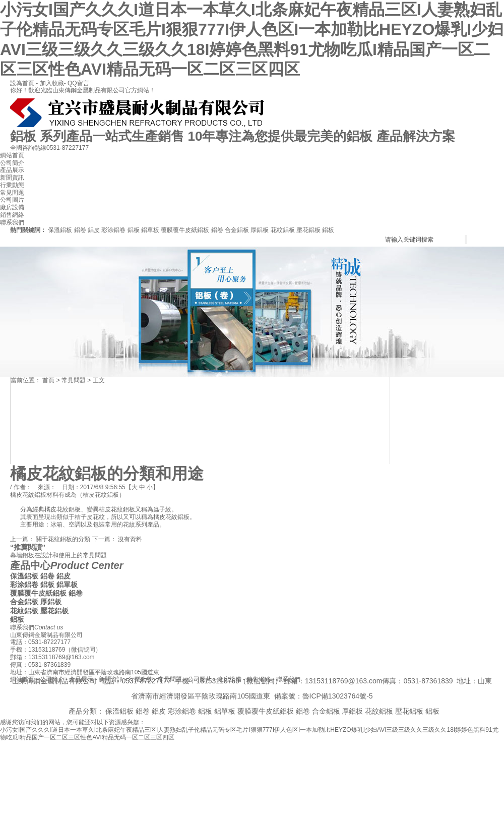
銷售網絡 (12, 215)
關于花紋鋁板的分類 (63, 539)
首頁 (48, 380)
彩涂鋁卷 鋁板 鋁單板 (130, 230)
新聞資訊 (12, 178)
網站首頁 (12, 155)
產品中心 (67, 565)
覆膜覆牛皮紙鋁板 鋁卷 (192, 230)
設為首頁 (23, 83)
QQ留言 (78, 83)
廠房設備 (12, 207)
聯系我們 (12, 222)
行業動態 (12, 185)
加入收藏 (52, 83)
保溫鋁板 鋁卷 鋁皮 (74, 230)
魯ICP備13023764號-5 (338, 696)
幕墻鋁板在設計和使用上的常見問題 (58, 555)
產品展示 (12, 170)
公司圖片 (12, 200)
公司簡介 (12, 163)
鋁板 (328, 230)
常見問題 (12, 193)
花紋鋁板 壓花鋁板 (296, 230)
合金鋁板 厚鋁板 (247, 230)
